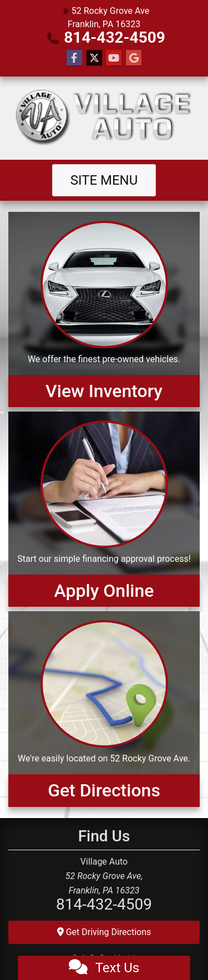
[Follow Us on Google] (134, 58)
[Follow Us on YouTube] (114, 58)
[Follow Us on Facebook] (74, 58)
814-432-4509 (115, 37)
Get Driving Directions (104, 932)
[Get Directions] (104, 709)
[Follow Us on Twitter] (94, 58)
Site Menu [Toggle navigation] (104, 180)
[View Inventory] (104, 309)
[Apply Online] (104, 509)
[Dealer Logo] (104, 118)
